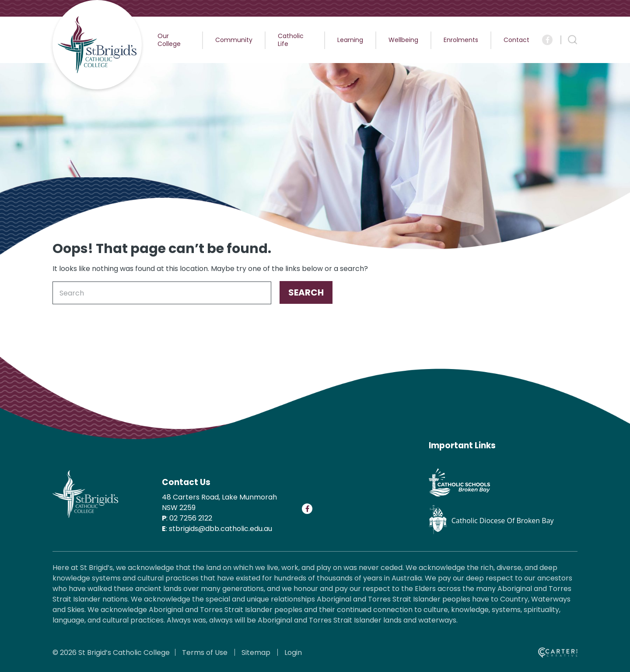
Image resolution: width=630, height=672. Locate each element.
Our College (169, 40)
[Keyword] (162, 293)
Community (234, 40)
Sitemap (256, 653)
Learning (350, 40)
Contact (516, 40)
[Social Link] (547, 40)
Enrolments (461, 40)
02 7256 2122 (191, 518)
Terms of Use (205, 653)
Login (293, 653)
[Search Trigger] (573, 40)
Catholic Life (291, 40)
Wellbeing (403, 40)
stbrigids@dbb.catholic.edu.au (220, 529)
